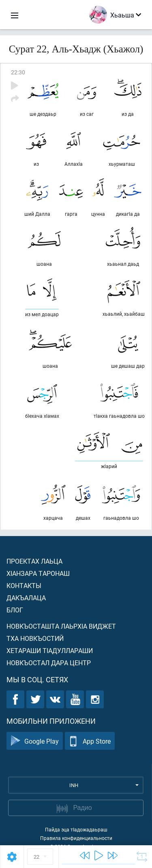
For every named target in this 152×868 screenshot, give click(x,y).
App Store (90, 741)
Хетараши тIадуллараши (50, 650)
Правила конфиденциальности (76, 838)
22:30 (18, 72)
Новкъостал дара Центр (49, 663)
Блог (15, 610)
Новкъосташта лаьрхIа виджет (61, 626)
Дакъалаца (26, 598)
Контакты (24, 585)
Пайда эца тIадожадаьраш (76, 829)
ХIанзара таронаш (38, 573)
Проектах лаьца (34, 561)
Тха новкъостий (35, 638)
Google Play (35, 741)
